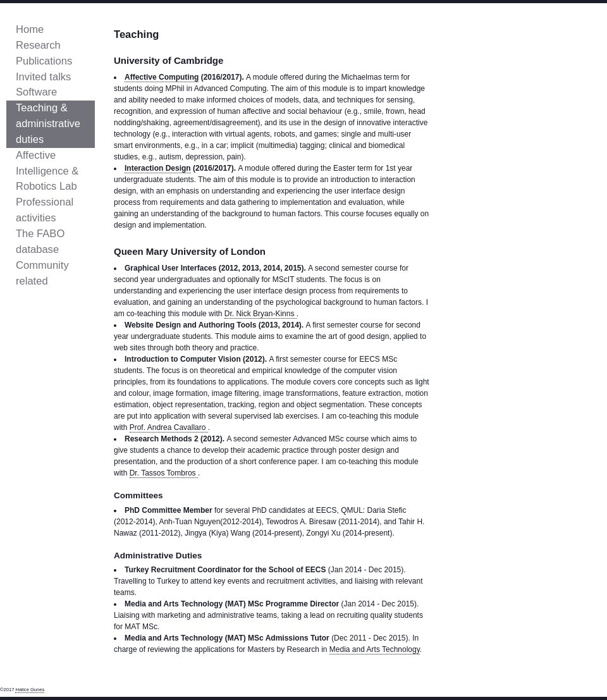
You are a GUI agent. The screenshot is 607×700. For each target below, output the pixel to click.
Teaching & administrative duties (48, 124)
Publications (44, 61)
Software (36, 92)
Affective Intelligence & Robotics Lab (47, 171)
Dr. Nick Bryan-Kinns (261, 314)
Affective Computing (162, 77)
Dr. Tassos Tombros (164, 473)
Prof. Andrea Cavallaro (169, 427)
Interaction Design (158, 168)
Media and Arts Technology (375, 649)
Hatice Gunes (30, 690)
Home (30, 29)
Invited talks (43, 77)
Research (38, 45)
